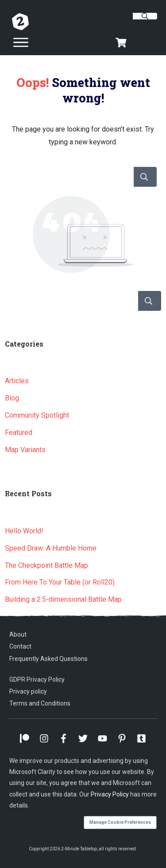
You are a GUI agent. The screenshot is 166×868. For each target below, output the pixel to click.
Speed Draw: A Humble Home (51, 548)
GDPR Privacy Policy (37, 679)
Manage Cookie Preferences (120, 822)
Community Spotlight (37, 415)
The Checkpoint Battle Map (46, 565)
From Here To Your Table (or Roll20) (60, 582)
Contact (20, 646)
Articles (17, 381)
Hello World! (24, 531)
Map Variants (25, 450)
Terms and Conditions (40, 703)
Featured (19, 432)
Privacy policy (28, 691)
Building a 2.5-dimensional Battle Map (63, 599)
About (18, 634)
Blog (12, 398)
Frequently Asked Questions (48, 659)
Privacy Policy (110, 794)
